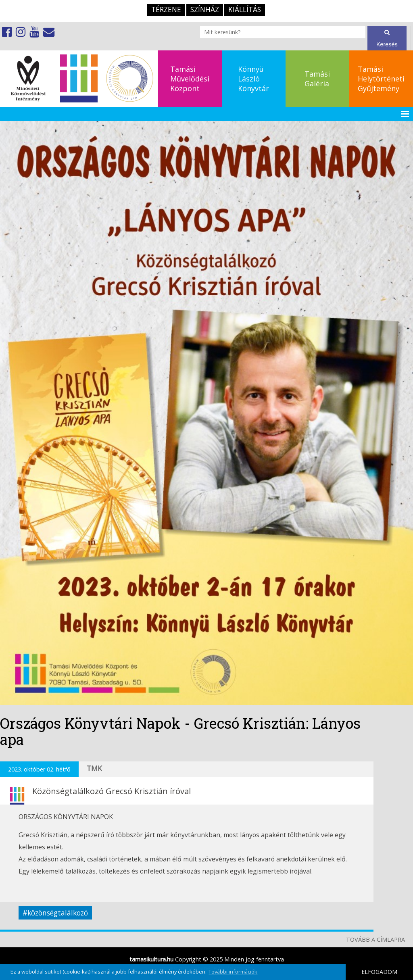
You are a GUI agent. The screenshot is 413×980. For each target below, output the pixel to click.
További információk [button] (233, 972)
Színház (205, 9)
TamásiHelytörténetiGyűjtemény (381, 79)
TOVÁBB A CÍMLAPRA (375, 939)
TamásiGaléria (317, 79)
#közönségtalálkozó (55, 913)
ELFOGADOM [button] (379, 972)
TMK (94, 768)
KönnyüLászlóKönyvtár (253, 79)
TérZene (166, 9)
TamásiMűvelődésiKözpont (190, 79)
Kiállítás (245, 9)
